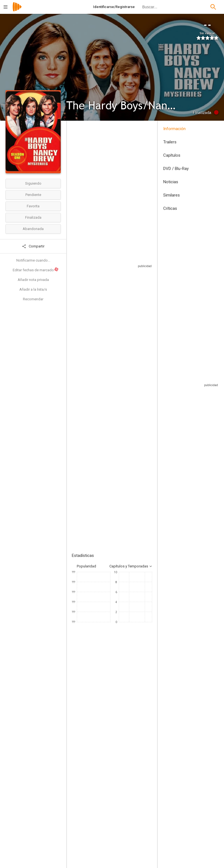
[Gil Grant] (140, 832)
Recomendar (33, 299)
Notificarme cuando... (33, 260)
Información (174, 129)
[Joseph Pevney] (97, 801)
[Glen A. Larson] (140, 817)
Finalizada (33, 217)
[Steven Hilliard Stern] (97, 832)
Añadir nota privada (33, 280)
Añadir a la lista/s (33, 289)
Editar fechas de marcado (36, 269)
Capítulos (172, 155)
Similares (172, 195)
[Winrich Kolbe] (97, 817)
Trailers (170, 142)
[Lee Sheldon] (140, 848)
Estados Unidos (78, 180)
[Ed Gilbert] (155, 742)
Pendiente (33, 195)
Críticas (170, 208)
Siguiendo (33, 183)
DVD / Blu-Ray (176, 169)
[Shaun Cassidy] (88, 742)
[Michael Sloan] (140, 801)
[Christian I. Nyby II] (97, 848)
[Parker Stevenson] (122, 742)
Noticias (171, 182)
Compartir (33, 246)
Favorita (33, 206)
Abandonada (33, 229)
